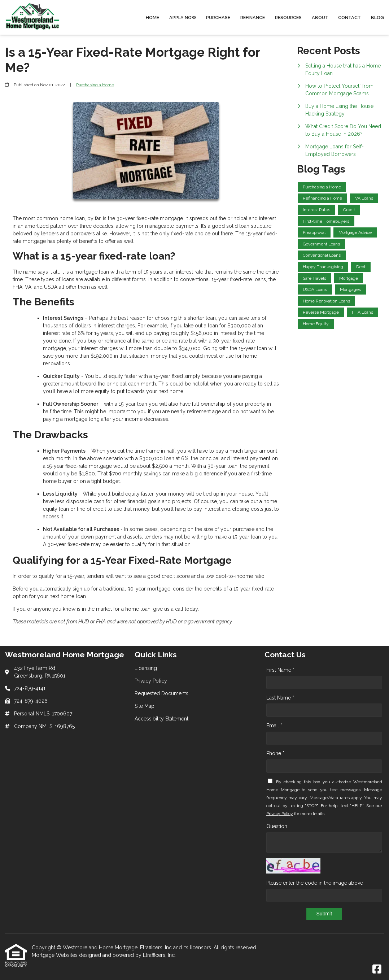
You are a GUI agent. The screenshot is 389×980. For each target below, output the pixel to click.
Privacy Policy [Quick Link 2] (151, 681)
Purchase (218, 18)
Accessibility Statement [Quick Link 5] (161, 719)
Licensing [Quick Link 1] (146, 668)
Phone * (275, 753)
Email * (274, 726)
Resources (288, 18)
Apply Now (183, 18)
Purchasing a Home (95, 85)
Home (152, 18)
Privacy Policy (280, 814)
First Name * (280, 670)
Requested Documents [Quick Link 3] (161, 693)
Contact (349, 18)
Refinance (253, 18)
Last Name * (280, 698)
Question (277, 826)
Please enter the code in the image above (315, 883)
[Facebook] (377, 970)
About (320, 18)
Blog (377, 18)
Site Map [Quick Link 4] (145, 706)
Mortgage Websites (55, 955)
